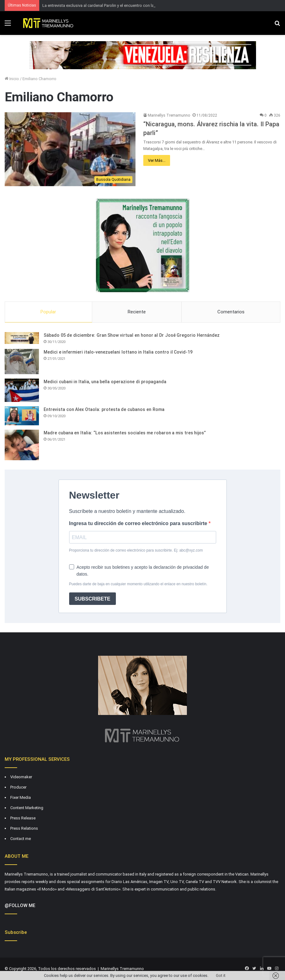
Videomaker (21, 777)
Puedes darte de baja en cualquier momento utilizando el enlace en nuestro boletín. (138, 584)
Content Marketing (27, 808)
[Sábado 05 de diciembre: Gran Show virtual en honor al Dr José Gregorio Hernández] (22, 338)
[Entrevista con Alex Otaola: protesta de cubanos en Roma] (22, 416)
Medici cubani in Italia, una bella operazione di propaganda (105, 382)
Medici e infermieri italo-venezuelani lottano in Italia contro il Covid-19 (118, 352)
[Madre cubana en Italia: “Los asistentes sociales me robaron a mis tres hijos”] (22, 445)
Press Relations (24, 828)
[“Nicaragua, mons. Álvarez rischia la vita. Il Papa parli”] (70, 149)
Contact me (21, 839)
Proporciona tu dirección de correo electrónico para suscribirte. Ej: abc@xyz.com (136, 550)
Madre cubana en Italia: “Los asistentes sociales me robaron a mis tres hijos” (125, 433)
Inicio (12, 79)
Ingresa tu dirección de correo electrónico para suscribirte (139, 523)
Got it (221, 975)
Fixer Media (21, 797)
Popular (48, 312)
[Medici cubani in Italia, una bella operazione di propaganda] (22, 390)
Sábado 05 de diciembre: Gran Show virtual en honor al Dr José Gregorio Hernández (132, 335)
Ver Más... (157, 160)
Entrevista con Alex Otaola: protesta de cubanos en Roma (104, 409)
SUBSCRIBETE (93, 599)
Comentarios (231, 312)
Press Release (23, 818)
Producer (18, 787)
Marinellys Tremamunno (169, 115)
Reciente (137, 312)
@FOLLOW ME (20, 905)
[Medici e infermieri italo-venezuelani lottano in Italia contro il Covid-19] (22, 361)
